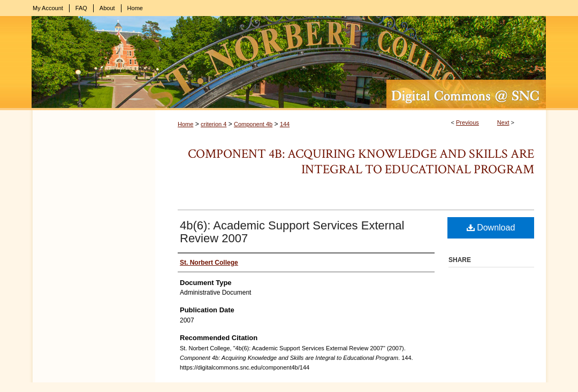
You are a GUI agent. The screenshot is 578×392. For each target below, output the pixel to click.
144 (285, 124)
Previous (467, 122)
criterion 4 (214, 124)
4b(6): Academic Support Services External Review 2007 (292, 232)
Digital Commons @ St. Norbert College (289, 63)
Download (491, 228)
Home (185, 124)
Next (503, 122)
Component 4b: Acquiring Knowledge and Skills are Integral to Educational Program (361, 162)
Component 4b (253, 124)
